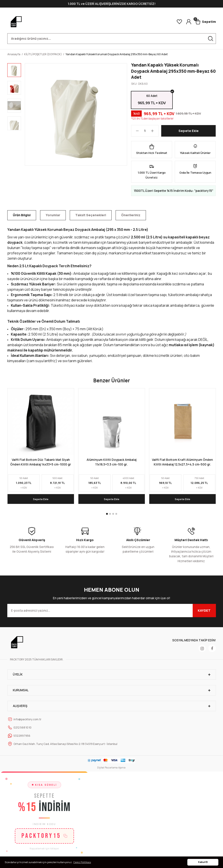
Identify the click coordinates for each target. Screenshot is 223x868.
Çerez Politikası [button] (82, 862)
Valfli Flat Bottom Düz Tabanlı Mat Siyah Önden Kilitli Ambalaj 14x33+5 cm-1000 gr (41, 463)
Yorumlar (53, 216)
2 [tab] (110, 515)
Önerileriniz (131, 216)
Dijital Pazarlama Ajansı (111, 769)
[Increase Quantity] (155, 132)
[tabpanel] (41, 448)
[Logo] (16, 22)
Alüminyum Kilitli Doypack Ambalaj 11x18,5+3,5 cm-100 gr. (111, 463)
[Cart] (206, 22)
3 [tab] (113, 515)
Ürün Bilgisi (22, 216)
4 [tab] (116, 515)
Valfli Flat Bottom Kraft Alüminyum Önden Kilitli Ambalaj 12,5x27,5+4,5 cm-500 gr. (182, 463)
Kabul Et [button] (203, 862)
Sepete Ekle (189, 132)
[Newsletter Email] (112, 612)
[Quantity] (145, 132)
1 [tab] (107, 515)
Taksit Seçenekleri (91, 216)
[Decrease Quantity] (135, 132)
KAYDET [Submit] (204, 612)
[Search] (112, 39)
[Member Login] (189, 22)
